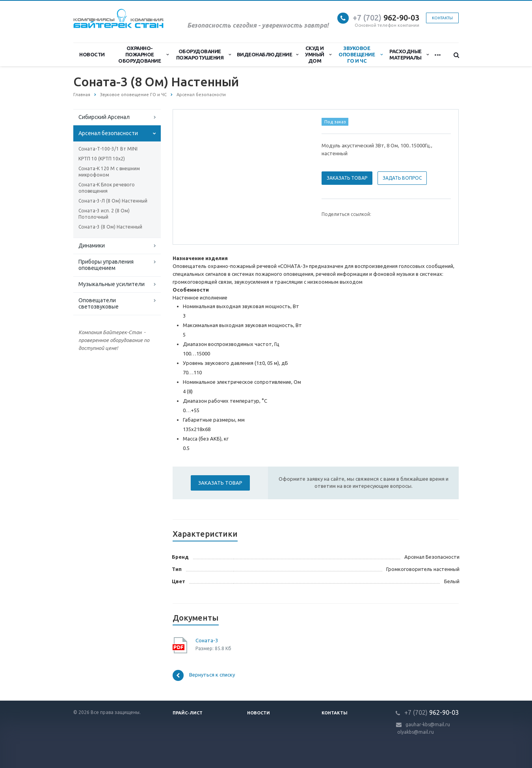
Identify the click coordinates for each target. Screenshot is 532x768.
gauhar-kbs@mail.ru (428, 724)
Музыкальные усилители (112, 284)
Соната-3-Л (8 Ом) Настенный (113, 201)
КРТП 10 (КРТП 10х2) (102, 159)
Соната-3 (207, 640)
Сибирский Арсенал (104, 117)
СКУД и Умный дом (318, 54)
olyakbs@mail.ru (416, 732)
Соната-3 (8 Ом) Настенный (110, 227)
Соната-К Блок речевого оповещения (107, 188)
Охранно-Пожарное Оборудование (143, 54)
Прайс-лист (188, 713)
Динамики (92, 245)
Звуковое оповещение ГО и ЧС (360, 54)
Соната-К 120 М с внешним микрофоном (109, 172)
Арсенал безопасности (108, 133)
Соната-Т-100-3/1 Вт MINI (108, 149)
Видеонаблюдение (268, 54)
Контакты (442, 18)
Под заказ (335, 122)
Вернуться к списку (204, 675)
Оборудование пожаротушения (204, 54)
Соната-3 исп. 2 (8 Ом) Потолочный (104, 214)
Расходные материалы (409, 54)
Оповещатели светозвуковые (99, 303)
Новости (92, 54)
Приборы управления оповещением (106, 265)
